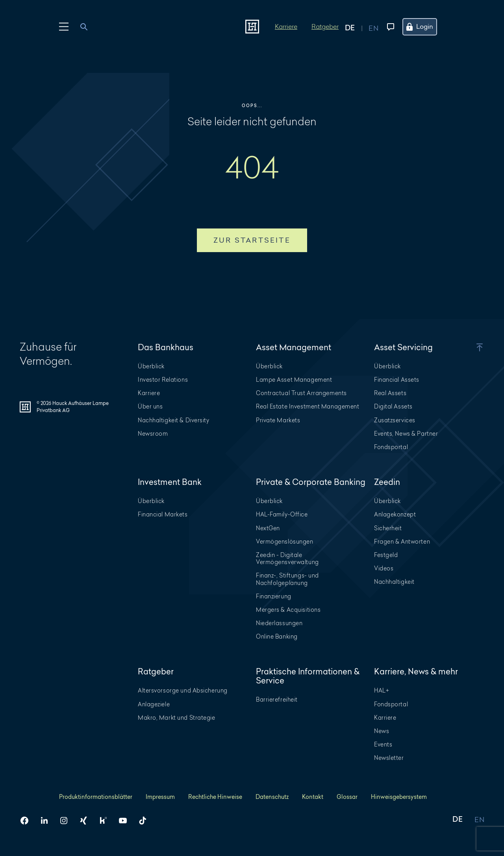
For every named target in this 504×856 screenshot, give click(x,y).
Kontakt (313, 797)
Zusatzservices (395, 420)
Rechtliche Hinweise (215, 797)
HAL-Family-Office (282, 514)
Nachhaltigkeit (394, 582)
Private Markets (278, 420)
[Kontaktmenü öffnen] (389, 27)
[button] (469, 347)
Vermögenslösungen (285, 541)
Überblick (151, 366)
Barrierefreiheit (277, 699)
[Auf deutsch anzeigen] (357, 27)
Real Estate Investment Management (308, 406)
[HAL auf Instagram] (67, 821)
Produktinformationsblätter (96, 797)
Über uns (150, 406)
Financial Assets (397, 380)
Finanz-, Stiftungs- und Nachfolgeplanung (287, 579)
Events (383, 744)
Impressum (160, 797)
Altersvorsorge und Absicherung (183, 690)
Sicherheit (388, 528)
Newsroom (153, 434)
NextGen (268, 528)
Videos (384, 568)
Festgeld (386, 555)
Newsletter (389, 758)
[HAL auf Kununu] (106, 821)
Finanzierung (274, 596)
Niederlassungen (279, 623)
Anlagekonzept (395, 514)
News (382, 731)
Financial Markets (163, 514)
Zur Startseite (252, 240)
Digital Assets (393, 406)
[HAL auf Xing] (87, 821)
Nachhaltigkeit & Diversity (174, 420)
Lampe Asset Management (294, 380)
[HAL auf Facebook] (28, 821)
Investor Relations (163, 380)
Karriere (286, 26)
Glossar (347, 797)
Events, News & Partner (406, 434)
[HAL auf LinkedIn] (47, 821)
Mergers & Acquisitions (288, 610)
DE (458, 820)
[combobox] (88, 27)
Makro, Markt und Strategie (177, 718)
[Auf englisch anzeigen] (373, 27)
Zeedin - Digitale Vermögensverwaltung (287, 558)
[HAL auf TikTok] (146, 821)
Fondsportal (391, 447)
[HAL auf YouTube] (126, 821)
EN (479, 820)
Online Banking (277, 636)
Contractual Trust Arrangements (301, 393)
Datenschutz (272, 797)
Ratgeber (325, 26)
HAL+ (382, 690)
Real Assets (390, 393)
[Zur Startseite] (252, 27)
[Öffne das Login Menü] (424, 27)
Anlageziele (154, 704)
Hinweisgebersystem (399, 797)
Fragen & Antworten (402, 541)
